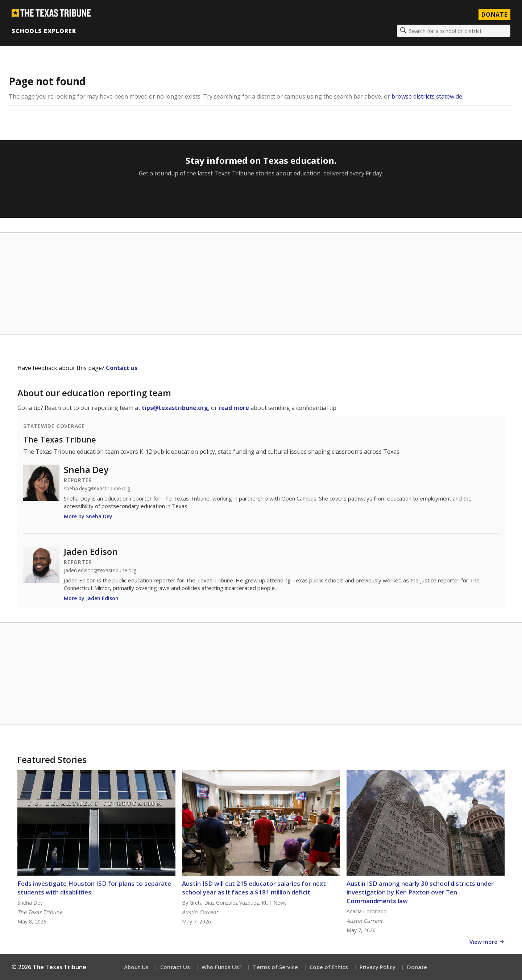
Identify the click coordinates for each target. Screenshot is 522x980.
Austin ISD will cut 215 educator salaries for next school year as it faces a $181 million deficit (254, 888)
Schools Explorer (44, 31)
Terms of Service (275, 967)
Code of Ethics (329, 967)
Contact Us (175, 967)
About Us (136, 967)
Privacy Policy (378, 967)
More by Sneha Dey (88, 516)
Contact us (122, 368)
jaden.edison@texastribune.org (100, 570)
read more (234, 408)
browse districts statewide (427, 96)
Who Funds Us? (221, 967)
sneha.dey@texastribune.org (97, 489)
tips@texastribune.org (175, 408)
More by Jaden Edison (91, 598)
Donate (417, 967)
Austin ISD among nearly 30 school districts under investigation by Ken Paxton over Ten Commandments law (420, 892)
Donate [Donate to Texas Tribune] (494, 14)
